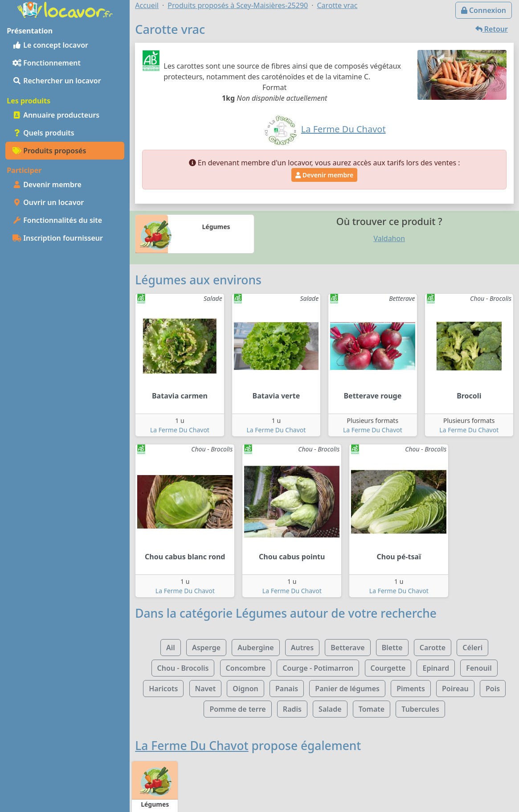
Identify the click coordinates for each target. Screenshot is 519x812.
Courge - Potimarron (318, 668)
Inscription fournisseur (58, 238)
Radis (292, 709)
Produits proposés (49, 151)
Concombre (246, 668)
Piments (411, 689)
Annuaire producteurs (56, 115)
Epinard (436, 668)
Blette (392, 648)
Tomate (372, 709)
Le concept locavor (50, 45)
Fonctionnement (47, 63)
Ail (171, 648)
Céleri (472, 648)
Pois (493, 689)
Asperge (206, 648)
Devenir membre (47, 185)
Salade (330, 709)
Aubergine (255, 648)
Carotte (433, 648)
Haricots (163, 689)
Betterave (347, 648)
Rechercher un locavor (57, 81)
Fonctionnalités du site (57, 220)
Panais (287, 689)
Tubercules (420, 709)
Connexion (484, 10)
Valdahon (389, 238)
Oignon (245, 689)
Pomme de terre (237, 709)
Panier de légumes (347, 689)
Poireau (455, 689)
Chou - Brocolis (183, 668)
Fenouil (479, 668)
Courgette (388, 668)
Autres (302, 648)
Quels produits (43, 133)
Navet (206, 689)
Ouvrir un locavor (48, 202)
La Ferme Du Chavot (180, 430)
